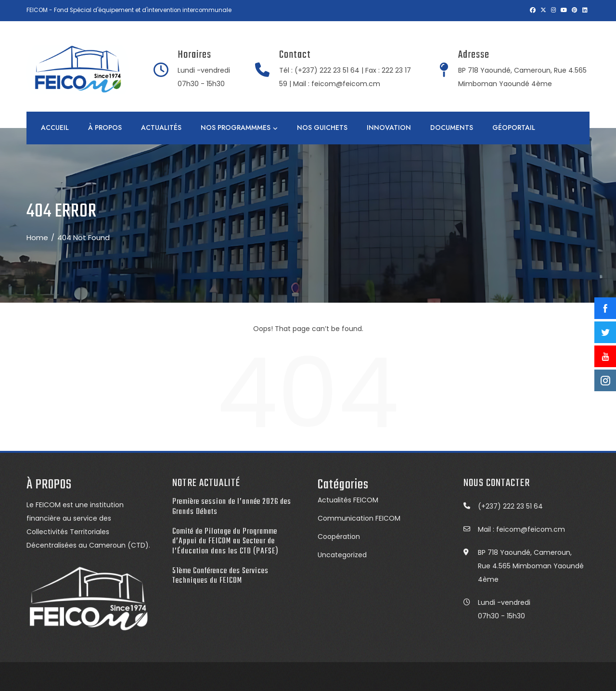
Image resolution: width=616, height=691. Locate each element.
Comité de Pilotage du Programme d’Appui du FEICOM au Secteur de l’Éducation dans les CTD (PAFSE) (225, 541)
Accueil (55, 128)
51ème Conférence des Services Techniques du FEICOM (220, 576)
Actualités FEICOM (348, 500)
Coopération (339, 537)
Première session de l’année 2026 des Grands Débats (232, 507)
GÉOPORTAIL (514, 128)
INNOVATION (389, 128)
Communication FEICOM (359, 518)
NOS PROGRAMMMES (239, 128)
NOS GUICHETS (322, 128)
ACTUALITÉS (161, 128)
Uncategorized (342, 555)
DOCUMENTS (452, 128)
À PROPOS (105, 128)
